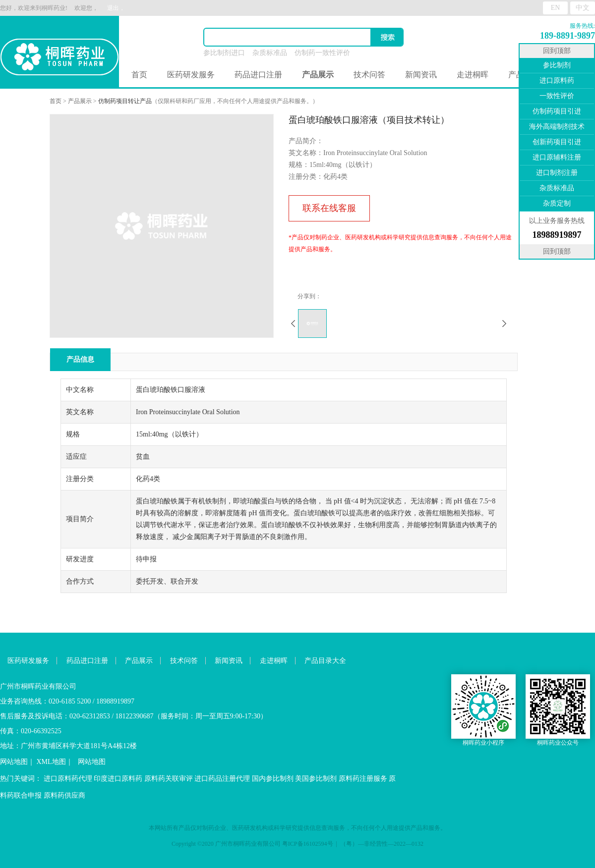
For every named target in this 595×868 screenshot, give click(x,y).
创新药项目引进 (557, 142)
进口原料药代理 (68, 779)
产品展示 (80, 101)
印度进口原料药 (118, 779)
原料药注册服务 (363, 779)
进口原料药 (557, 81)
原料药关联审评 (169, 779)
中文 (583, 8)
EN (556, 8)
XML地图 (51, 762)
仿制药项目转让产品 (125, 101)
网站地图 (14, 762)
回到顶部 (557, 51)
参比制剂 (557, 65)
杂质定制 (557, 203)
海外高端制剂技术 (557, 127)
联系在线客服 (329, 208)
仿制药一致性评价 (322, 53)
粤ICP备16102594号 (308, 844)
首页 (139, 75)
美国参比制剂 (316, 779)
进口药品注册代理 (222, 779)
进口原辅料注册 (557, 157)
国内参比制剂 (273, 779)
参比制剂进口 (224, 53)
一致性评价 (557, 96)
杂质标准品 (270, 53)
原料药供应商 (64, 795)
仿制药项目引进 (557, 111)
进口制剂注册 (557, 173)
